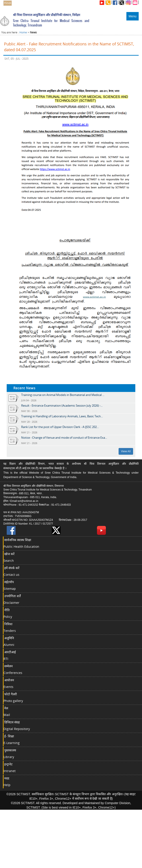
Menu (133, 16)
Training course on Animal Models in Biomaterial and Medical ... (63, 395)
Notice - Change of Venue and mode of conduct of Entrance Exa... (64, 438)
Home (23, 32)
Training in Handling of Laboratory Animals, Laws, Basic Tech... (62, 416)
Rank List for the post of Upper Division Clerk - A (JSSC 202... (60, 427)
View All (126, 451)
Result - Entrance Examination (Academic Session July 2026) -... (62, 406)
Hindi (8, 3)
